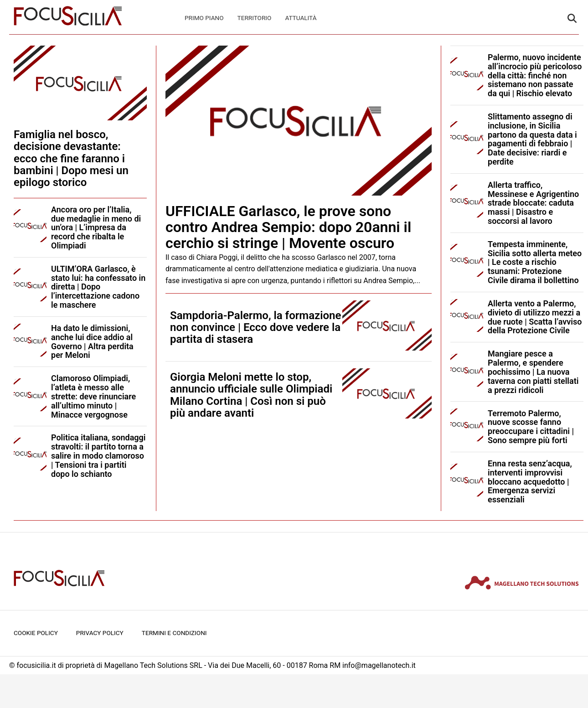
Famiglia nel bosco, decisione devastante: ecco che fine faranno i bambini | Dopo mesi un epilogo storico (71, 159)
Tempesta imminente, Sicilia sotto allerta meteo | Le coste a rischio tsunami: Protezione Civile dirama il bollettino (535, 262)
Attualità (301, 18)
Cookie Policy (36, 633)
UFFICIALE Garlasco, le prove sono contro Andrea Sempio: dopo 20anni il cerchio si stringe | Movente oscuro (288, 227)
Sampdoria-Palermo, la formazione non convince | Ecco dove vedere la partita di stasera (255, 328)
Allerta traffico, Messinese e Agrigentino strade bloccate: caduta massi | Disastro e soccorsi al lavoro (533, 203)
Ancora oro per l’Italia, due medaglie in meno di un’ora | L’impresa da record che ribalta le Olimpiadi (96, 227)
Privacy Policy (100, 633)
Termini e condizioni (174, 633)
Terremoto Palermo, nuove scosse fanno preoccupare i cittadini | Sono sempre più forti (531, 427)
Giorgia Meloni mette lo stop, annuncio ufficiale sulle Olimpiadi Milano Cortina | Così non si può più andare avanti (251, 395)
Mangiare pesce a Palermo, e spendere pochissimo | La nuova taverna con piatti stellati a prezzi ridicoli (533, 372)
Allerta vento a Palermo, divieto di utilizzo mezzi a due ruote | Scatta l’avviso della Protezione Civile (535, 317)
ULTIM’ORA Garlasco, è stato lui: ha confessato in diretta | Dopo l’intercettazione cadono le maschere (98, 287)
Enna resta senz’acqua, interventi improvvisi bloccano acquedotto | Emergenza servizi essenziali (530, 481)
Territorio (255, 18)
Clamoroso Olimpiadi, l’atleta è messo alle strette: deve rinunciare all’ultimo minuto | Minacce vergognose (93, 396)
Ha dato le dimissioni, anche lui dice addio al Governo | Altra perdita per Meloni (92, 341)
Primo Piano (204, 18)
